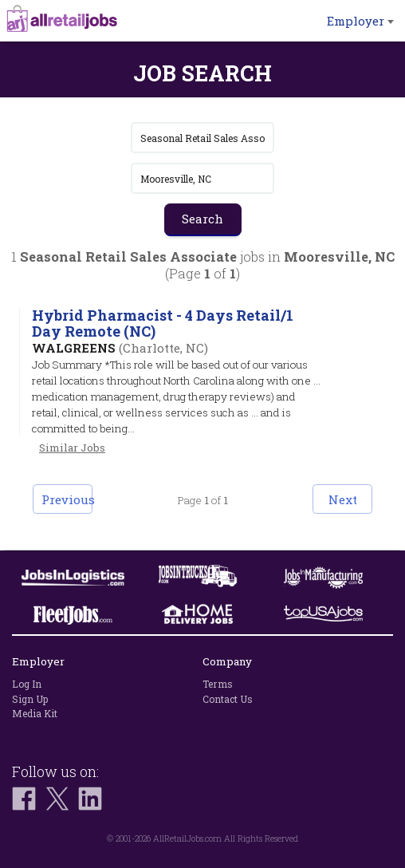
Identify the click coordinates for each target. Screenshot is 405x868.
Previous (67, 499)
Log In (27, 684)
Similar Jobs (72, 448)
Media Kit (35, 713)
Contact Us (228, 699)
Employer (360, 21)
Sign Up (30, 699)
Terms (218, 684)
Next (343, 499)
